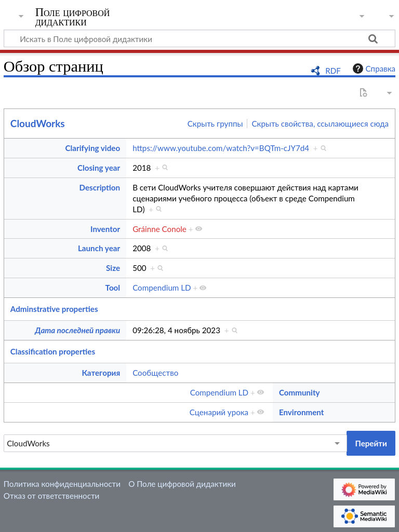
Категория (101, 373)
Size (113, 268)
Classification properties (53, 351)
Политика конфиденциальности (62, 484)
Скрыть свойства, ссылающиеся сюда (320, 124)
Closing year (99, 168)
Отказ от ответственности (51, 496)
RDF (333, 71)
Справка (373, 69)
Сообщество (155, 373)
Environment (302, 412)
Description (99, 187)
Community (300, 392)
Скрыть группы (215, 124)
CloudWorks (38, 123)
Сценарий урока (219, 412)
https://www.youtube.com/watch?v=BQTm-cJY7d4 (221, 148)
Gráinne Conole (159, 229)
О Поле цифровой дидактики (182, 484)
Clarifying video (93, 148)
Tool (113, 288)
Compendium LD (162, 288)
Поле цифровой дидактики (73, 17)
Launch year (99, 248)
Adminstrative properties (54, 309)
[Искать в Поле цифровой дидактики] (199, 38)
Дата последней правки (77, 330)
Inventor (105, 229)
